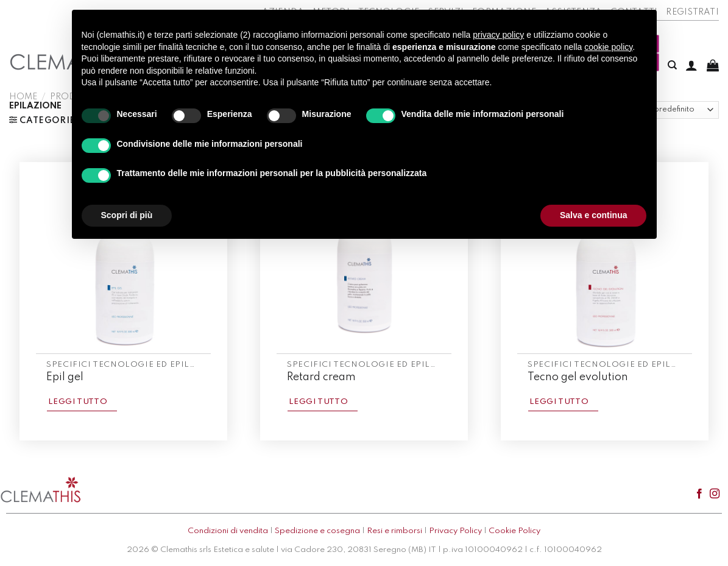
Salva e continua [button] (593, 215)
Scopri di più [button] (127, 215)
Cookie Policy (514, 531)
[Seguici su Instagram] (715, 494)
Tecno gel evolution (578, 377)
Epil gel (65, 377)
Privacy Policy (455, 531)
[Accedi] (691, 65)
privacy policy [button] (498, 35)
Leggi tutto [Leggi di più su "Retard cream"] (318, 402)
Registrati (692, 12)
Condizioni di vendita (228, 531)
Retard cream (321, 377)
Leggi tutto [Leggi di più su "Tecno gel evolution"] (559, 402)
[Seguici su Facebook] (699, 494)
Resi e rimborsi (394, 531)
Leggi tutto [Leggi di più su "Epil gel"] (78, 402)
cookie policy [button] (608, 47)
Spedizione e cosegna (317, 531)
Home (23, 97)
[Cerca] (672, 65)
